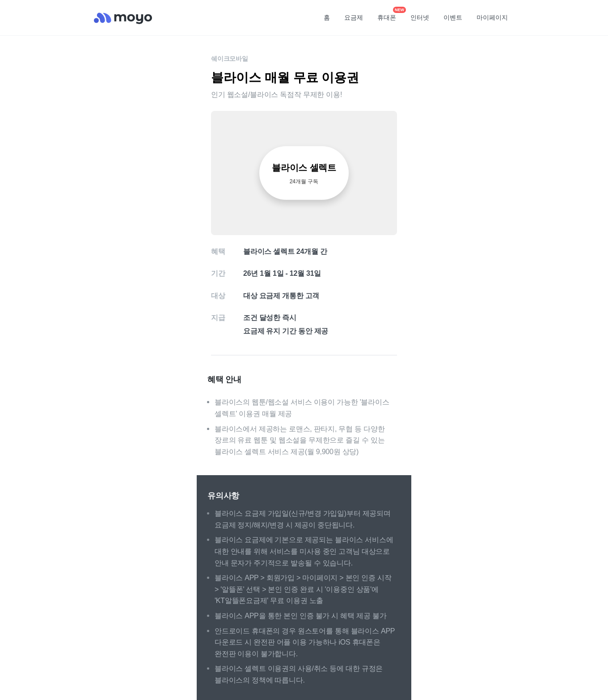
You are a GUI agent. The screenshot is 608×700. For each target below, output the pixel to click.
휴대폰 (390, 15)
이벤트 (453, 17)
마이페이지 (492, 17)
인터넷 (420, 17)
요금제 (354, 17)
